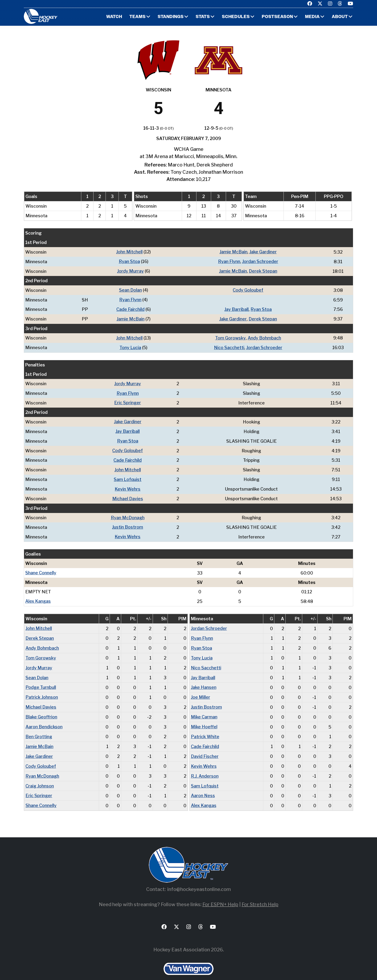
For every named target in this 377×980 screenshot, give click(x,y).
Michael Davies (128, 494)
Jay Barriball (236, 308)
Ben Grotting (39, 728)
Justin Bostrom (128, 522)
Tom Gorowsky (230, 336)
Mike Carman (204, 709)
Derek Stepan (263, 271)
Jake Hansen (204, 680)
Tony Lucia (130, 346)
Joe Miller (201, 690)
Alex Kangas (38, 596)
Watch (114, 17)
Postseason (277, 17)
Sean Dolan (130, 289)
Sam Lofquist (128, 475)
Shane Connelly (41, 567)
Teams (138, 17)
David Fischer (205, 748)
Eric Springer (128, 400)
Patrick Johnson (42, 690)
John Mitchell (129, 252)
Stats (203, 17)
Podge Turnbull (41, 680)
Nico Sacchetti (229, 346)
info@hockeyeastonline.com (199, 879)
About (340, 17)
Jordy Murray (130, 271)
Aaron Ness (203, 786)
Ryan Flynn (229, 261)
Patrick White (205, 728)
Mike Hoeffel (204, 719)
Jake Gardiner (263, 252)
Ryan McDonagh (128, 513)
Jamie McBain (233, 252)
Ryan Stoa (129, 261)
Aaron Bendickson (44, 719)
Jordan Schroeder (260, 261)
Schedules (236, 17)
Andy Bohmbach (264, 336)
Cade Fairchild (130, 308)
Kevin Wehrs (128, 485)
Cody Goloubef (248, 289)
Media (312, 17)
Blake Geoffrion (41, 709)
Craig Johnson (40, 777)
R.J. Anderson (205, 767)
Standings (171, 17)
